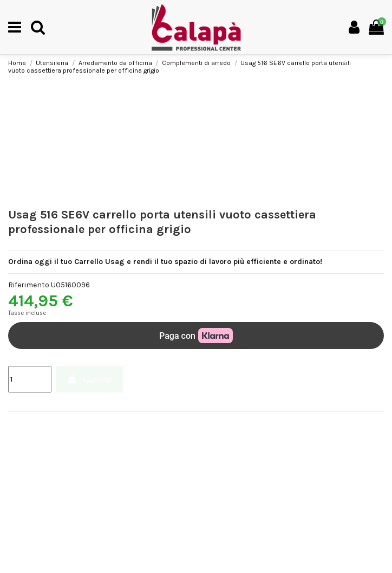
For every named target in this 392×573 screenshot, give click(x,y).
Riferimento (29, 285)
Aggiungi (90, 379)
